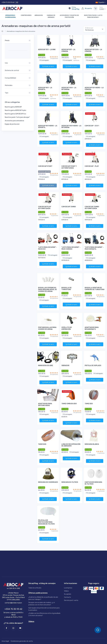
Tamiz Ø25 (89, 404)
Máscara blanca (92, 444)
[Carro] (95, 8)
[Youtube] (20, 628)
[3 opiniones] (77, 373)
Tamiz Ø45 (42, 444)
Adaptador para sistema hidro (45, 405)
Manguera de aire (46, 366)
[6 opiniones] (77, 173)
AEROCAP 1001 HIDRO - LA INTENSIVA (71, 127)
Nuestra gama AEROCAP (13, 107)
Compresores (26, 15)
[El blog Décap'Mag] (70, 8)
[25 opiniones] (100, 173)
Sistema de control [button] (12, 70)
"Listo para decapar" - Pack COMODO (71, 248)
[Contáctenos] (17, 2)
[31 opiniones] (54, 57)
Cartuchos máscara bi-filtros (93, 483)
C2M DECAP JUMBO (69, 207)
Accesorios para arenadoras (14, 121)
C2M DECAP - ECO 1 (92, 126)
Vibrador (65, 366)
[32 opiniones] (54, 173)
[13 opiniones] (100, 411)
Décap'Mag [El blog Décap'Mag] (76, 8)
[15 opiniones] (77, 489)
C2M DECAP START (45, 166)
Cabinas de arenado (51, 16)
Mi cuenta (88, 8)
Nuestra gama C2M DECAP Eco (15, 114)
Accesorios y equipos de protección (69, 16)
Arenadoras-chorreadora (10, 16)
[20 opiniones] (54, 373)
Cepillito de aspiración (67, 328)
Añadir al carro (48, 66)
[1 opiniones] (100, 95)
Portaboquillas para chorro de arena (47, 328)
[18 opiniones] (77, 95)
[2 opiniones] (100, 57)
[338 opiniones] (77, 57)
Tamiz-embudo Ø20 (69, 404)
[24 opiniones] (54, 489)
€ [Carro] (102, 8)
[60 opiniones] (54, 297)
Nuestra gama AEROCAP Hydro (16, 110)
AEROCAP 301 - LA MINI (47, 50)
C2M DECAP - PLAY (92, 166)
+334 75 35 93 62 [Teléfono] (13, 609)
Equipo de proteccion (12, 124)
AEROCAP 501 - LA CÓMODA (68, 50)
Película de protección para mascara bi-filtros (46, 522)
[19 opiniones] (77, 295)
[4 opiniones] (54, 133)
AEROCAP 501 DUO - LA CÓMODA (93, 50)
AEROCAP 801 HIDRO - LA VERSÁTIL (48, 127)
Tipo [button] (7, 93)
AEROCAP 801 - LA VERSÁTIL (45, 89)
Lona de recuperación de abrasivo (71, 445)
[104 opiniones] (54, 95)
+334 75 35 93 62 (8, 2)
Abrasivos (39, 15)
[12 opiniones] (77, 335)
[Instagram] (13, 628)
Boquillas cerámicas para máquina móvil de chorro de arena (47, 290)
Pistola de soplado (93, 366)
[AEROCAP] (13, 585)
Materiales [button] (9, 85)
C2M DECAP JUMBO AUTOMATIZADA (92, 208)
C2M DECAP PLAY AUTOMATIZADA (45, 208)
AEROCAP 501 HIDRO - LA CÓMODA (94, 89)
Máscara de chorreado (48, 482)
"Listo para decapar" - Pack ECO (48, 248)
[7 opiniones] (54, 451)
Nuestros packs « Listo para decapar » (93, 16)
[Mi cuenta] (83, 8)
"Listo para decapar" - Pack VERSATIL (94, 248)
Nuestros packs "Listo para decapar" (17, 117)
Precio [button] (7, 40)
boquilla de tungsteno (67, 289)
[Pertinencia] (94, 29)
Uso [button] (6, 63)
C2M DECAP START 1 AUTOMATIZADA (69, 167)
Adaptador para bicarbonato (92, 328)
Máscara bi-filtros (70, 482)
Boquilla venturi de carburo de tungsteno (95, 289)
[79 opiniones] (54, 335)
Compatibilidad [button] (10, 78)
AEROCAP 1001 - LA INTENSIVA (69, 89)
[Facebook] (6, 628)
